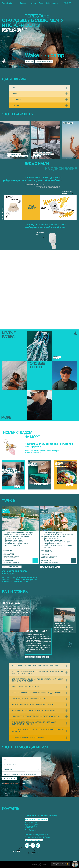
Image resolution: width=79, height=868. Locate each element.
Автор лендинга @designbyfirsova (37, 837)
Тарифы (23, 3)
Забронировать (52, 3)
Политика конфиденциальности (37, 835)
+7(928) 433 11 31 (69, 3)
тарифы (29, 62)
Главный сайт (7, 3)
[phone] (22, 764)
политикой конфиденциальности (12, 783)
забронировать (44, 62)
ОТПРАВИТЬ (9, 778)
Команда (32, 3)
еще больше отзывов (37, 657)
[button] (14, 375)
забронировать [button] (11, 567)
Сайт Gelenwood (31, 830)
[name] (22, 760)
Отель (41, 3)
